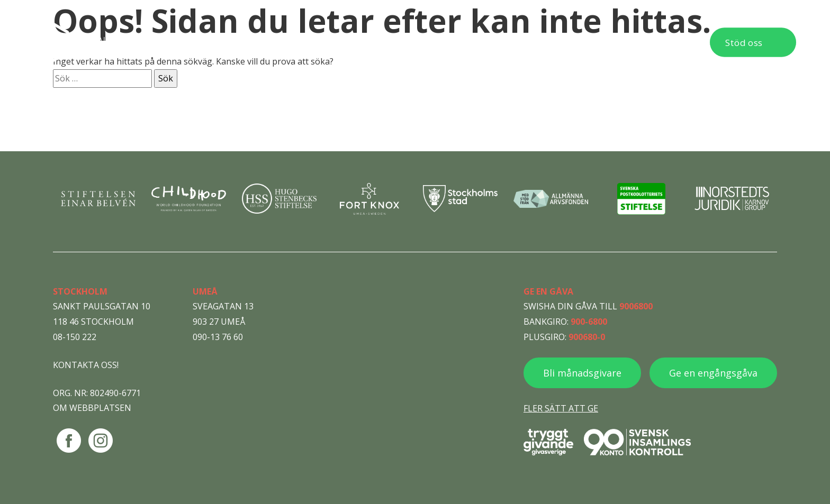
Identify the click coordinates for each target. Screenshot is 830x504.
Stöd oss (744, 43)
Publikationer (593, 42)
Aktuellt (520, 42)
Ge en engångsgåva (713, 373)
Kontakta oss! (86, 365)
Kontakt (666, 42)
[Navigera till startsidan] (106, 42)
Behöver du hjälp (312, 42)
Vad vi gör (397, 42)
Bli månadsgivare (582, 373)
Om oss (461, 42)
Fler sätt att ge (561, 408)
